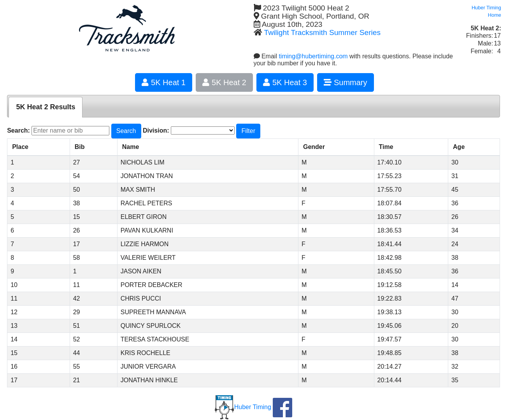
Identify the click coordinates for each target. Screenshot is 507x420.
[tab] (46, 107)
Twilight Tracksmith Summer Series (322, 32)
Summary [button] (345, 82)
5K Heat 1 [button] (164, 82)
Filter (248, 131)
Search (126, 131)
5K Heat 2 (224, 82)
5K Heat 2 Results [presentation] (46, 107)
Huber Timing (243, 407)
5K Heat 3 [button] (285, 82)
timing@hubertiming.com (313, 56)
